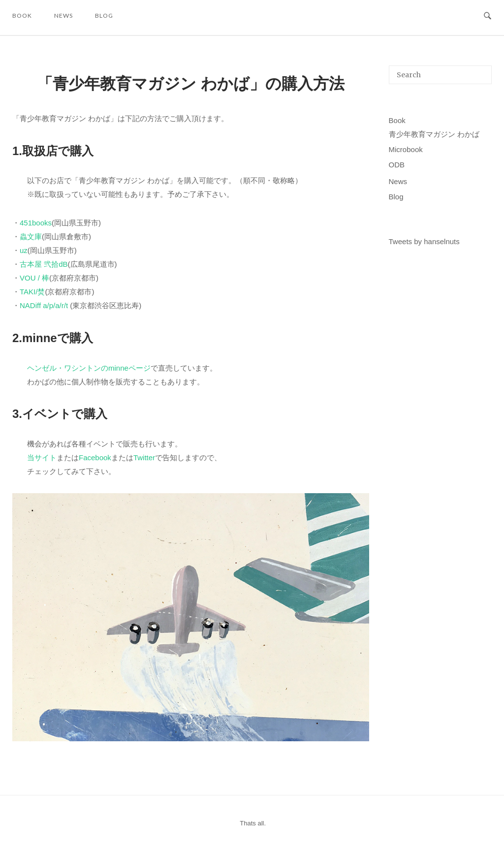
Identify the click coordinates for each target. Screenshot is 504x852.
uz (24, 250)
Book (22, 16)
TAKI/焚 (32, 292)
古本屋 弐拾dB (44, 264)
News (63, 16)
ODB (397, 165)
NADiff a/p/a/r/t (44, 305)
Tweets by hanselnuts (424, 241)
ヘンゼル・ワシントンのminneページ (89, 368)
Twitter (144, 458)
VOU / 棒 (34, 278)
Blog (104, 16)
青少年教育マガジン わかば (434, 134)
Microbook (406, 149)
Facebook (95, 458)
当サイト (42, 458)
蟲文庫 (31, 237)
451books (36, 223)
